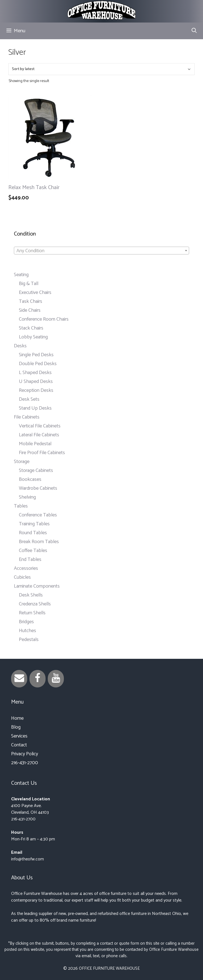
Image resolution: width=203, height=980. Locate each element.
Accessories (26, 568)
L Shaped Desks (35, 373)
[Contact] (19, 679)
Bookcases (30, 479)
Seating (21, 275)
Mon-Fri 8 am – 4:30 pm (33, 839)
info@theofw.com (27, 859)
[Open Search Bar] (194, 31)
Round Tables (33, 533)
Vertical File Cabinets (40, 426)
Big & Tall (29, 284)
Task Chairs (31, 301)
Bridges (26, 622)
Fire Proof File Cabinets (42, 453)
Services (19, 736)
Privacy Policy (25, 754)
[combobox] (101, 251)
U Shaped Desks (36, 382)
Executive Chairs (35, 293)
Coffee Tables (33, 551)
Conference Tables (38, 515)
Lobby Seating (33, 337)
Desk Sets (29, 399)
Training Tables (34, 524)
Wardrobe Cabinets (38, 488)
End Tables (30, 560)
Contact (19, 745)
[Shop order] (101, 69)
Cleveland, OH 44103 (30, 812)
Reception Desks (36, 390)
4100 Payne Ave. (26, 806)
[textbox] (101, 251)
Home (17, 718)
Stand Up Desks (35, 408)
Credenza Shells (35, 604)
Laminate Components (37, 586)
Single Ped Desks (36, 355)
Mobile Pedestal (35, 444)
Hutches (27, 631)
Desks (20, 346)
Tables (21, 506)
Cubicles (22, 577)
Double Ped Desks (38, 364)
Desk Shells (31, 595)
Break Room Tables (39, 542)
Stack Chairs (31, 328)
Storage (22, 462)
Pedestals (29, 640)
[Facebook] (37, 679)
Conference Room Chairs (44, 319)
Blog (16, 727)
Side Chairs (30, 310)
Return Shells (32, 613)
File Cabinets (27, 417)
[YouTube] (56, 679)
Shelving (27, 497)
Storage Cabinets (36, 471)
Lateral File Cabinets (39, 435)
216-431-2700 (25, 763)
